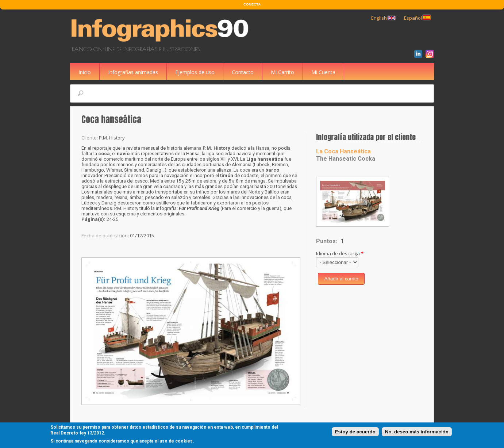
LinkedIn (420, 55)
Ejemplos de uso (195, 72)
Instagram (431, 55)
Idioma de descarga (340, 253)
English (383, 18)
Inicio (85, 72)
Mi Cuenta (323, 72)
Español (417, 18)
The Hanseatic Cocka (346, 159)
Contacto (243, 72)
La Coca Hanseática (343, 151)
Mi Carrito (282, 72)
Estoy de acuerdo (355, 432)
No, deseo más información (417, 432)
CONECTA (252, 4)
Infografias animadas (133, 72)
